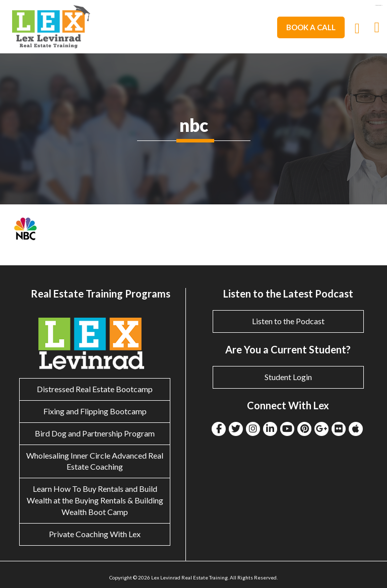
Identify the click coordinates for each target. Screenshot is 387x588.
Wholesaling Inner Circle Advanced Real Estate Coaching (95, 461)
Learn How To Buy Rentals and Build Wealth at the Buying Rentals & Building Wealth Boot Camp (95, 500)
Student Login (288, 377)
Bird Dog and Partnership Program (95, 433)
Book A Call (311, 27)
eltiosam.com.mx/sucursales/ (378, 5)
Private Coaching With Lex (95, 534)
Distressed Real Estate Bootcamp (95, 389)
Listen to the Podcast (288, 321)
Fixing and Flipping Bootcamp (95, 411)
